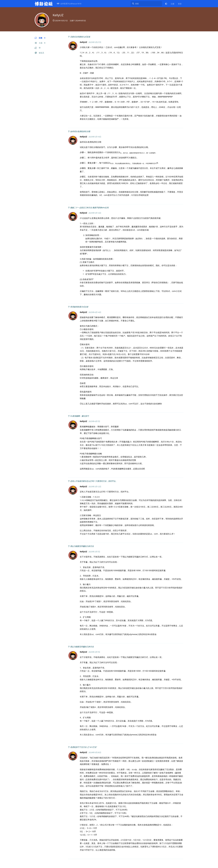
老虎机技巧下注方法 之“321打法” (84, 747)
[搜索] (146, 4)
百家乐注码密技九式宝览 (80, 37)
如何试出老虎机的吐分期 (80, 131)
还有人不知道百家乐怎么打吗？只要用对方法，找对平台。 (94, 481)
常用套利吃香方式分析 (79, 307)
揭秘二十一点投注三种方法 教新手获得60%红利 (89, 208)
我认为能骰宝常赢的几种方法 (82, 546)
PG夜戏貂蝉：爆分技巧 (80, 416)
